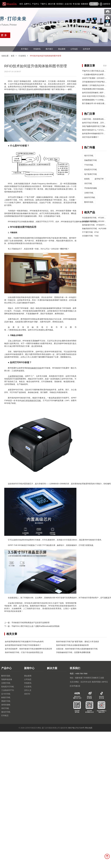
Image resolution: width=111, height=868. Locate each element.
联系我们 (60, 4)
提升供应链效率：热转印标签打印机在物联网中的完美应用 (28, 649)
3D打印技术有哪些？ (90, 137)
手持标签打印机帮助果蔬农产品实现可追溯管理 (30, 623)
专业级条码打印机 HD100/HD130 (96, 221)
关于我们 (25, 49)
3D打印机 (88, 184)
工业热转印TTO (8, 690)
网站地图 (89, 728)
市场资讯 (37, 49)
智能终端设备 (7, 679)
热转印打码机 (90, 198)
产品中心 (36, 4)
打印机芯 (5, 716)
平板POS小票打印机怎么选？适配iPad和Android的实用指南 (35, 626)
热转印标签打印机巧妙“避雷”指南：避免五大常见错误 (78, 642)
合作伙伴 (86, 49)
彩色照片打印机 (91, 170)
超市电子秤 (99, 179)
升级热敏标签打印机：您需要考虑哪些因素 (73, 652)
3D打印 (27, 694)
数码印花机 (89, 202)
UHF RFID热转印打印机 (31, 400)
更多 (105, 66)
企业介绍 (68, 4)
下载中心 (44, 4)
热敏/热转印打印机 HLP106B (94, 229)
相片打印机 (89, 156)
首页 (21, 4)
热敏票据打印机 (91, 160)
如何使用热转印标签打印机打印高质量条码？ (23, 645)
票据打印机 (6, 701)
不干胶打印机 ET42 (90, 232)
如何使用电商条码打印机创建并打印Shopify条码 (24, 642)
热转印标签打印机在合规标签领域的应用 (72, 645)
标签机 (87, 179)
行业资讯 (22, 56)
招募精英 (84, 4)
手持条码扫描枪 (91, 188)
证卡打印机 (6, 694)
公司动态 (74, 49)
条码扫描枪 (6, 705)
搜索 (94, 4)
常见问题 (76, 4)
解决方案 (52, 4)
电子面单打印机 (91, 174)
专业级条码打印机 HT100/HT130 (96, 218)
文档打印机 (89, 193)
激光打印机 (6, 712)
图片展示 (49, 49)
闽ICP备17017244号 (76, 728)
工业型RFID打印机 (15, 376)
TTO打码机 (89, 165)
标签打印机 (6, 697)
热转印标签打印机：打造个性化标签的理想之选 (24, 652)
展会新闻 (62, 49)
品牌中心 (27, 4)
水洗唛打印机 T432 (90, 236)
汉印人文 (28, 690)
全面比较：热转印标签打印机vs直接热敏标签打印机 (77, 649)
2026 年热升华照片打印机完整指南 (96, 96)
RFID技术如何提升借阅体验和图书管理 (46, 56)
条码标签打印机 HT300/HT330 (95, 225)
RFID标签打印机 (35, 368)
